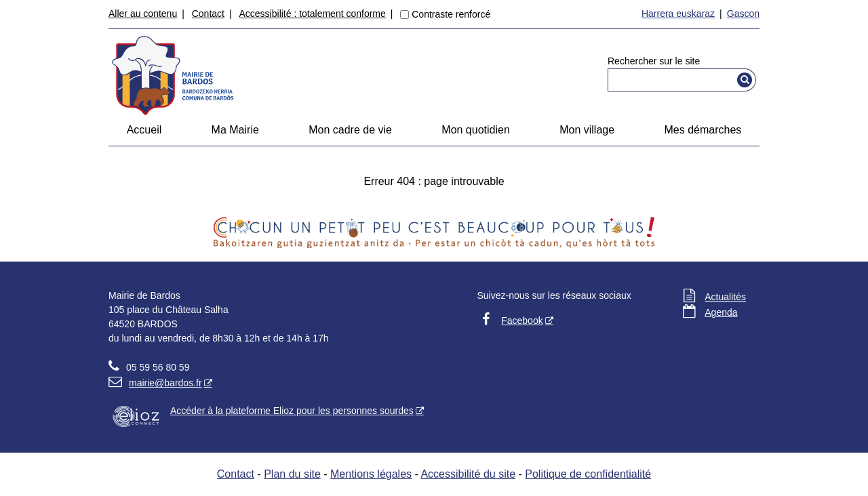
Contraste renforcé (451, 14)
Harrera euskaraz (678, 14)
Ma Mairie (235, 130)
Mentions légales (371, 474)
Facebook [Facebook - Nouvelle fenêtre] (522, 321)
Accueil (144, 130)
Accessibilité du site (468, 474)
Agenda (721, 312)
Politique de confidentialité (588, 474)
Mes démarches (703, 130)
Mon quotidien (476, 130)
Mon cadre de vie (350, 130)
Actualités (725, 297)
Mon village (587, 130)
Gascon (743, 14)
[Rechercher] (745, 80)
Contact (208, 14)
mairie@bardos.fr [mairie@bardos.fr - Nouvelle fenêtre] (155, 383)
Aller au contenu (143, 14)
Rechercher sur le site (654, 61)
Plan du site (292, 474)
